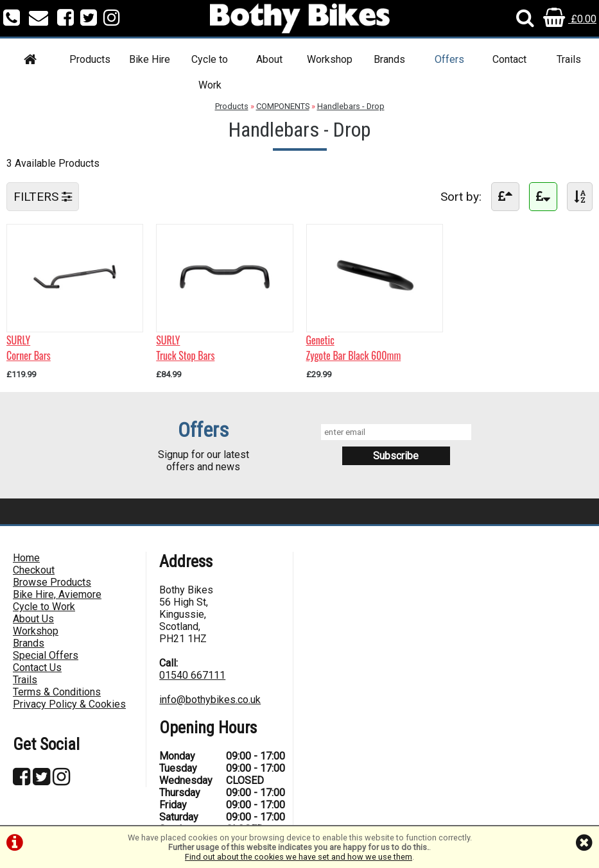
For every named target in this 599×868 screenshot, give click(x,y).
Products (90, 59)
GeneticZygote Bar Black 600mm (354, 348)
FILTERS (43, 197)
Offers (449, 59)
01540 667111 (192, 675)
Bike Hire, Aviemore (57, 594)
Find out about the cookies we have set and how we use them (299, 857)
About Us (33, 619)
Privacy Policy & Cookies (69, 704)
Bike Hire (150, 59)
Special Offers (46, 655)
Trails (569, 59)
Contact (509, 59)
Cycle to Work (210, 72)
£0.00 (570, 19)
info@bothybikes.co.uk (210, 700)
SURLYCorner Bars (29, 348)
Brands (389, 59)
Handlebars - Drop (351, 106)
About (269, 59)
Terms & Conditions (57, 692)
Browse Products (52, 582)
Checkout (34, 570)
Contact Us (37, 668)
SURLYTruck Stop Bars (185, 348)
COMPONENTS (283, 106)
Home (26, 558)
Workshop (330, 59)
